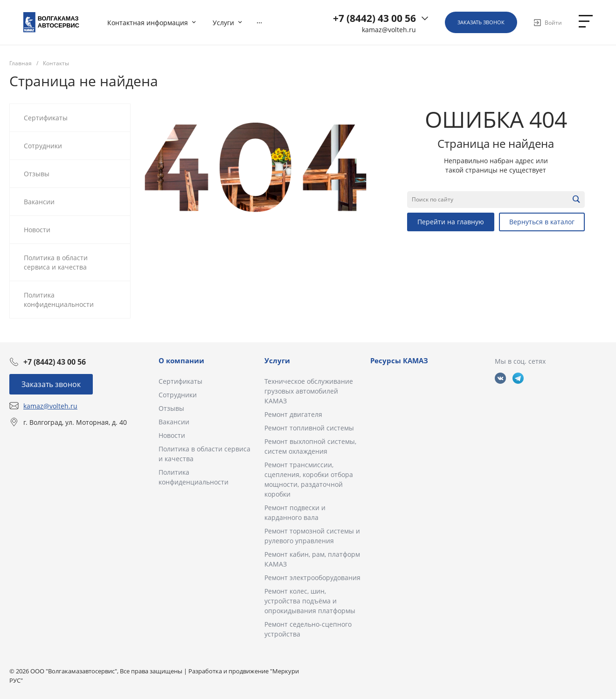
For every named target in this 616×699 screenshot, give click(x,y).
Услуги (277, 360)
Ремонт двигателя (293, 414)
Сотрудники (178, 395)
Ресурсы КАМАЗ (399, 360)
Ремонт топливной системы (309, 428)
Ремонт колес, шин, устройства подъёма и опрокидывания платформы (310, 601)
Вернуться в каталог (542, 222)
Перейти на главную (451, 222)
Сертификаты (180, 381)
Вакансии (174, 422)
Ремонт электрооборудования (312, 578)
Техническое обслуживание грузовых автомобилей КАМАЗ (309, 391)
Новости (172, 435)
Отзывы (171, 408)
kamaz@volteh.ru (389, 30)
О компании (181, 360)
